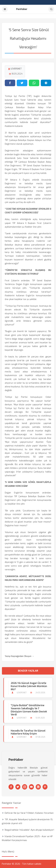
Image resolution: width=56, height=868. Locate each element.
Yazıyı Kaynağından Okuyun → (19, 656)
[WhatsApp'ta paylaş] (34, 83)
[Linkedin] (38, 787)
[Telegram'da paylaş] (46, 83)
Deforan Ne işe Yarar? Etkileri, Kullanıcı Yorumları (29, 813)
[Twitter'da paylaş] (22, 83)
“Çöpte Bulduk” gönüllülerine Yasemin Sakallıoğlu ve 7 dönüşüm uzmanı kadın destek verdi (29, 710)
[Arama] (51, 9)
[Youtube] (32, 787)
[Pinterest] (45, 787)
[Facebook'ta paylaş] (10, 83)
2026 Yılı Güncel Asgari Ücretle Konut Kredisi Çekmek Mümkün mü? (29, 686)
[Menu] (5, 9)
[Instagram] (25, 787)
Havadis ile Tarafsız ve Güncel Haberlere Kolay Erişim (28, 732)
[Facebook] (11, 787)
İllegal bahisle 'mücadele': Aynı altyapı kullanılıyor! (29, 830)
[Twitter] (18, 787)
